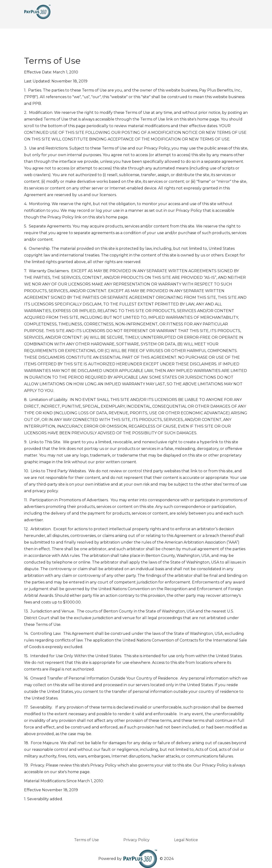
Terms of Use (86, 840)
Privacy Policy (136, 840)
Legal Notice (186, 840)
